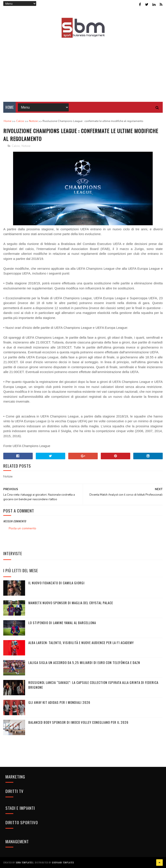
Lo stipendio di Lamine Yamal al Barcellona (62, 623)
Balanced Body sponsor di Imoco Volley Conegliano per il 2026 (78, 722)
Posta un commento (22, 528)
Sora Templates (24, 862)
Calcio (16, 146)
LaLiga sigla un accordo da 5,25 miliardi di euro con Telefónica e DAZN (84, 662)
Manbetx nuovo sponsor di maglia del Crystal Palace (71, 603)
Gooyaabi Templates (63, 862)
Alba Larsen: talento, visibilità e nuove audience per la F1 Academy (81, 643)
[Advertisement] (83, 67)
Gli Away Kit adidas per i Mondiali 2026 (59, 702)
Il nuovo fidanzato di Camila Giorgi (56, 583)
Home (9, 107)
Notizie (26, 146)
